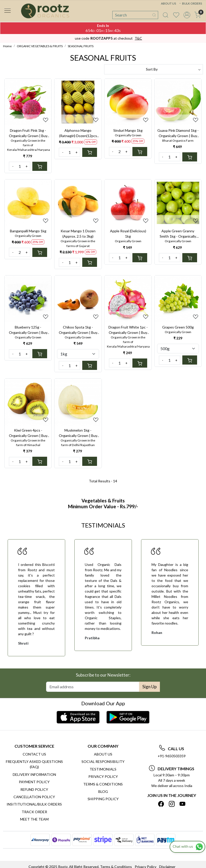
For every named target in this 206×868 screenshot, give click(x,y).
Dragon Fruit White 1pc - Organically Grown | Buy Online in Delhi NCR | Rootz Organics (128, 330)
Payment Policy (34, 782)
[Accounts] (187, 15)
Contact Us (34, 754)
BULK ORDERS (190, 3)
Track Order (34, 812)
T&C (138, 38)
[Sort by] (154, 69)
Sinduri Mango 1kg (128, 130)
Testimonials (103, 769)
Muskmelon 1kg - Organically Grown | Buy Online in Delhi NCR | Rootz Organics (78, 433)
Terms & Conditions (103, 784)
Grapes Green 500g (178, 327)
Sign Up (149, 687)
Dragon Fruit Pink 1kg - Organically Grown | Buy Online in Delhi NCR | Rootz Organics (28, 133)
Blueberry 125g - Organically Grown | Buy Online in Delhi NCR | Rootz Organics (28, 330)
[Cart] (40, 166)
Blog (103, 791)
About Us (103, 754)
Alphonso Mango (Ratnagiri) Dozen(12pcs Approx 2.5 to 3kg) (78, 133)
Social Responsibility (103, 761)
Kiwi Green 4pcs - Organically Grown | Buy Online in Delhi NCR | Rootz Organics (28, 433)
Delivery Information (34, 774)
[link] (166, 15)
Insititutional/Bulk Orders (34, 804)
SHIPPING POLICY (103, 799)
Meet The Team (34, 819)
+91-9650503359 (172, 756)
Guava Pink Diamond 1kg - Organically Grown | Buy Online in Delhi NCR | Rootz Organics (178, 133)
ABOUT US (168, 3)
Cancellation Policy (34, 797)
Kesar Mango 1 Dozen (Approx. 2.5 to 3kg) (78, 234)
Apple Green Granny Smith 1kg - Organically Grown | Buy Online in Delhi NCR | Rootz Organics (178, 234)
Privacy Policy (103, 776)
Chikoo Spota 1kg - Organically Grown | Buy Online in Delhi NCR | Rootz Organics (78, 330)
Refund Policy (34, 789)
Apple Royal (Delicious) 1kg (128, 234)
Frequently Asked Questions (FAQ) (34, 764)
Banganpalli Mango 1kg (28, 231)
